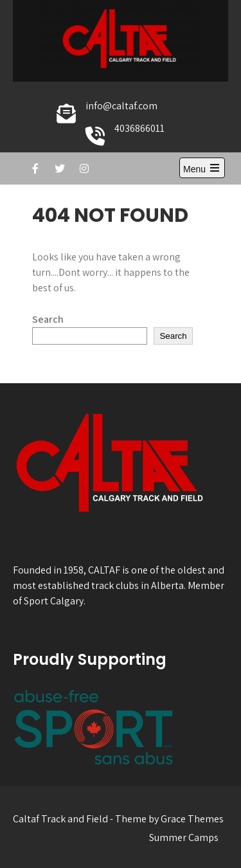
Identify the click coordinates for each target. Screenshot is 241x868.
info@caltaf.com (121, 106)
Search (48, 319)
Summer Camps (184, 837)
